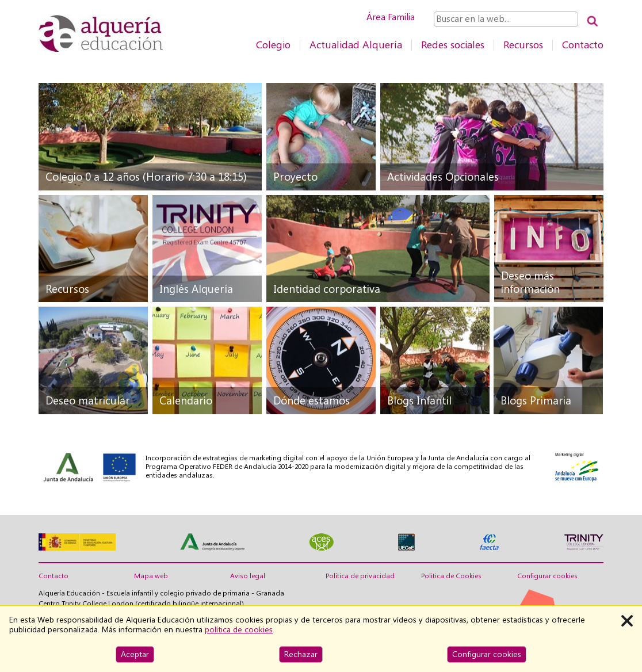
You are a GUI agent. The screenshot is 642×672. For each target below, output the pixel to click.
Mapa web (151, 576)
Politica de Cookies (451, 576)
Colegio (273, 45)
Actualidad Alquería (356, 45)
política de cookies (239, 629)
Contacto (583, 45)
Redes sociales (453, 45)
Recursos (523, 45)
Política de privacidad (360, 576)
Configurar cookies (547, 576)
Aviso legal (248, 576)
